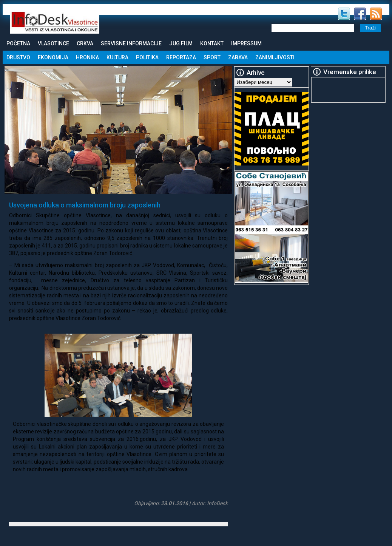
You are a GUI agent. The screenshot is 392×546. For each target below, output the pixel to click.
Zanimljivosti (275, 57)
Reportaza (181, 57)
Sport (212, 57)
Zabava (238, 57)
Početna (18, 43)
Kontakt (212, 43)
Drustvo (18, 57)
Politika (147, 57)
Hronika (87, 57)
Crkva (85, 43)
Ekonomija (53, 57)
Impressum (246, 43)
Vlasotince (53, 43)
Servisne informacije (131, 43)
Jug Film (181, 43)
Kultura (117, 57)
